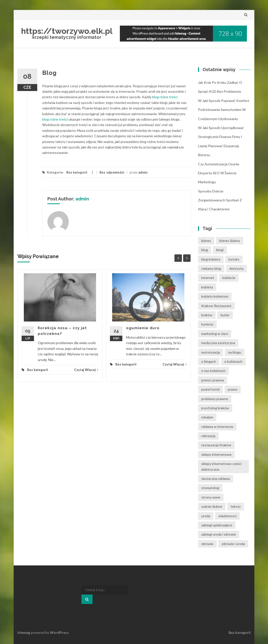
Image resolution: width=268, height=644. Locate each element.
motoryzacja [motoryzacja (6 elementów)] (211, 352)
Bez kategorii (77, 172)
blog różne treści (165, 97)
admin (143, 172)
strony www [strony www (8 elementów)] (211, 497)
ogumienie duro (143, 328)
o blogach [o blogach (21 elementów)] (209, 361)
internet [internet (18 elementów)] (208, 278)
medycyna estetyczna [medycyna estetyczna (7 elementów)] (218, 343)
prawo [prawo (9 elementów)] (233, 389)
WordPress (59, 632)
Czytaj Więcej (86, 370)
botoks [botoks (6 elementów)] (234, 259)
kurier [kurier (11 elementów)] (225, 315)
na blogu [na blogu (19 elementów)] (235, 352)
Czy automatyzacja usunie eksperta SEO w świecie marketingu (219, 173)
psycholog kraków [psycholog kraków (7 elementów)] (215, 408)
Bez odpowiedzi (112, 172)
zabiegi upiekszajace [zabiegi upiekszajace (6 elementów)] (217, 525)
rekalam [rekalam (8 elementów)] (207, 417)
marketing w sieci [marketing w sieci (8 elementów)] (215, 334)
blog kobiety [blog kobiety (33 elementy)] (211, 259)
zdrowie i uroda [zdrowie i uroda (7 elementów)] (233, 544)
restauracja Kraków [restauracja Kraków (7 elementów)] (216, 445)
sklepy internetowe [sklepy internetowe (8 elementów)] (216, 454)
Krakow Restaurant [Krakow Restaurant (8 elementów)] (216, 306)
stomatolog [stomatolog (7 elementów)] (210, 488)
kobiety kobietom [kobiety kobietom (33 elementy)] (215, 296)
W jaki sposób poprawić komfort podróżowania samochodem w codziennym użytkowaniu (224, 110)
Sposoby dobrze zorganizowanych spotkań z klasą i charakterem (220, 200)
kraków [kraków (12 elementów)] (207, 315)
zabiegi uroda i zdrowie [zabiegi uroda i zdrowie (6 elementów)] (219, 534)
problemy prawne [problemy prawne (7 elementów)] (215, 399)
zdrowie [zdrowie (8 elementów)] (207, 544)
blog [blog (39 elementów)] (205, 250)
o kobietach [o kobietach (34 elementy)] (233, 361)
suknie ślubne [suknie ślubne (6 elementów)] (212, 506)
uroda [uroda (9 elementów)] (206, 516)
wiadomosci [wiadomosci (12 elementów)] (227, 516)
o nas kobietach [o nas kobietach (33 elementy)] (213, 371)
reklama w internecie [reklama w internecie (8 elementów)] (217, 427)
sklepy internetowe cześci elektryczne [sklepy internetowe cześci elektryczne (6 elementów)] (221, 466)
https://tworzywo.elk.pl (67, 31)
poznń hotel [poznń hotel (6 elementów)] (210, 389)
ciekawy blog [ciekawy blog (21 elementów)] (211, 268)
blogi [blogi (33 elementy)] (220, 250)
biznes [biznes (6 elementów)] (206, 241)
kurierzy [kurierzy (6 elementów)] (207, 324)
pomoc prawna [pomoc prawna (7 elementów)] (213, 380)
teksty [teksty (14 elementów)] (236, 506)
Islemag (24, 632)
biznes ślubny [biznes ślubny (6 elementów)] (230, 241)
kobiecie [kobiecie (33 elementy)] (229, 278)
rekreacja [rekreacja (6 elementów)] (208, 436)
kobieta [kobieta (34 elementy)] (207, 287)
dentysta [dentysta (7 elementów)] (236, 268)
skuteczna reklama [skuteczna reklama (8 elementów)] (216, 479)
